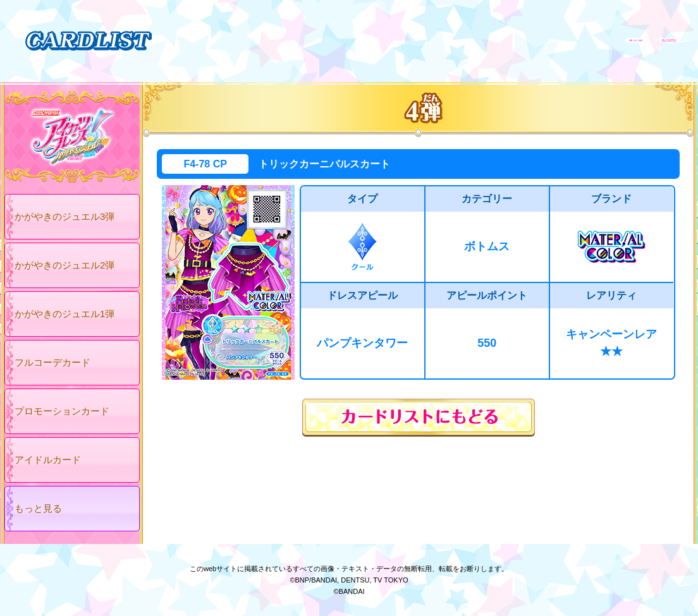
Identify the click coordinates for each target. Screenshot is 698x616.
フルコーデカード (52, 362)
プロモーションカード (62, 411)
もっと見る (38, 508)
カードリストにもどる (419, 418)
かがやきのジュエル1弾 (64, 314)
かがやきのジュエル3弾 (64, 216)
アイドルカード (48, 460)
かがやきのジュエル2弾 (64, 265)
